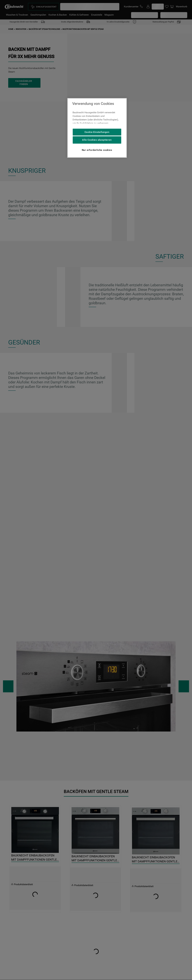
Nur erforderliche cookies (97, 150)
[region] (97, 128)
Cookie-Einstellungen (97, 132)
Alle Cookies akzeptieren (97, 140)
